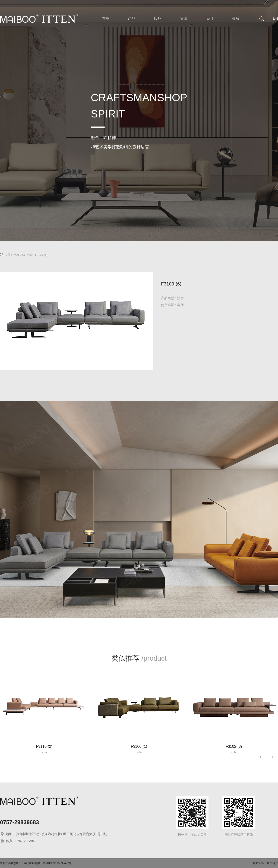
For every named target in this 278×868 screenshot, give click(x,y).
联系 (235, 18)
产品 (132, 18)
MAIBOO (19, 255)
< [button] (261, 757)
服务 (158, 18)
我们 (209, 18)
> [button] (272, 757)
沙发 (30, 255)
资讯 (183, 18)
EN (275, 18)
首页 (106, 18)
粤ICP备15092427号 (59, 863)
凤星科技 (272, 863)
